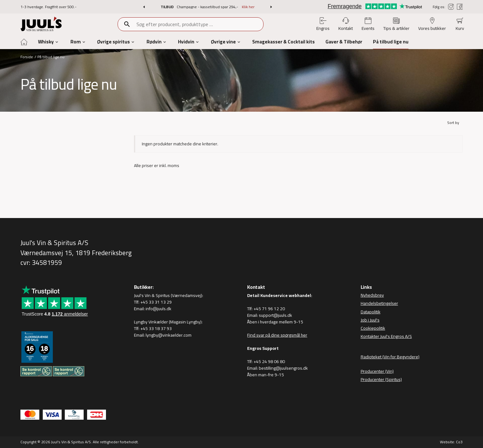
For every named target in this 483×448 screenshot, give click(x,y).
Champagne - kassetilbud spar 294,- (208, 7)
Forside (27, 57)
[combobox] (200, 24)
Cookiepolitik (373, 328)
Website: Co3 (451, 442)
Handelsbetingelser (379, 303)
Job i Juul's (370, 320)
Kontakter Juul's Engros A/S (386, 336)
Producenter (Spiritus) (381, 379)
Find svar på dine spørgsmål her (277, 335)
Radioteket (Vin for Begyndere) (390, 357)
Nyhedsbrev (372, 295)
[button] (144, 7)
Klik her (248, 7)
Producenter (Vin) (377, 371)
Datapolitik (371, 312)
